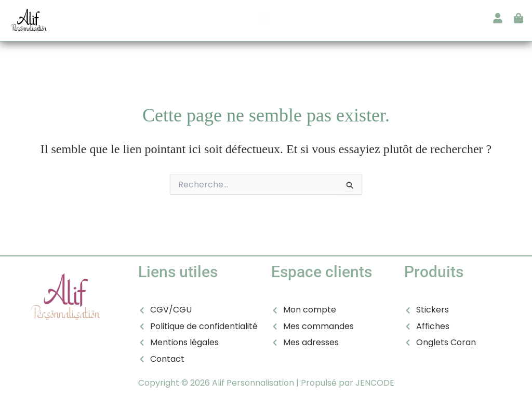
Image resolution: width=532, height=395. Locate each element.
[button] (263, 20)
